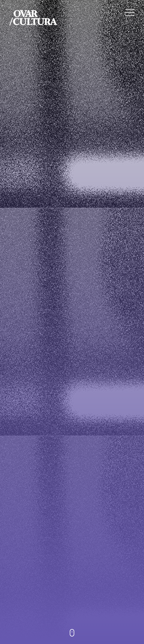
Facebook (20, 594)
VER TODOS (72, 572)
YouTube (20, 602)
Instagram (20, 609)
